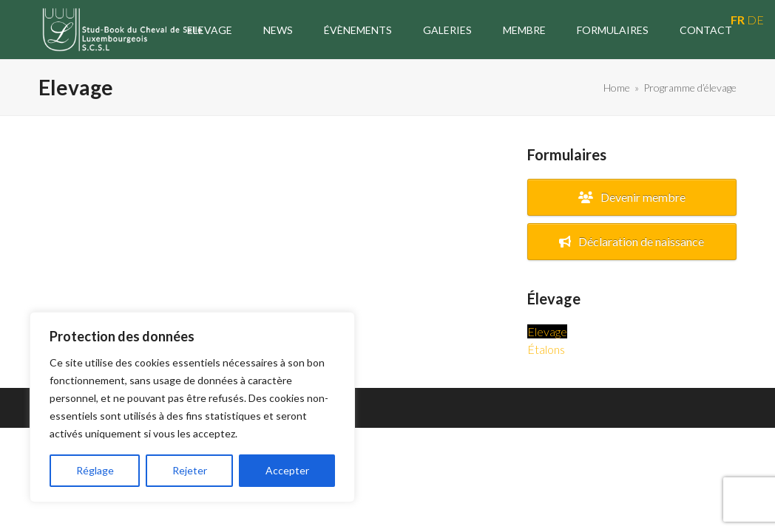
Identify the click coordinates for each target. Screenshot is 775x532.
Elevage (547, 331)
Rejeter (190, 470)
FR (738, 20)
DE (755, 20)
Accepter (287, 470)
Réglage (95, 470)
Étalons (546, 349)
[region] (192, 407)
